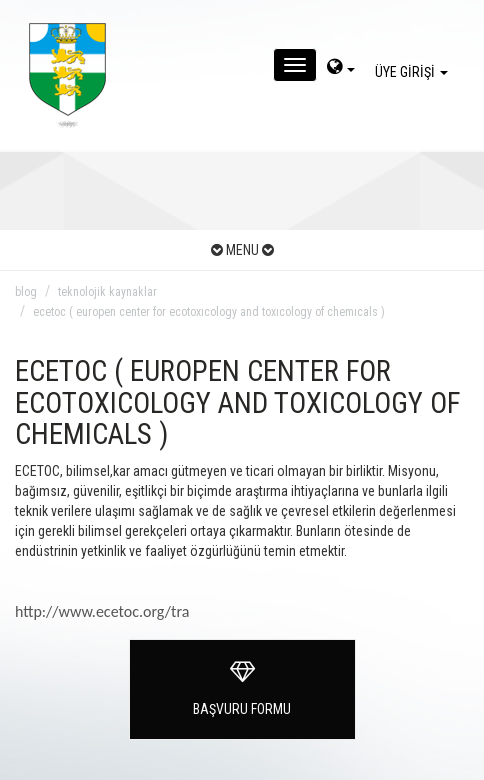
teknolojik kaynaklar (107, 292)
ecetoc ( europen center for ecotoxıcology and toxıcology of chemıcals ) (209, 312)
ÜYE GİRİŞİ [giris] (414, 72)
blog (26, 292)
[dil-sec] (341, 69)
